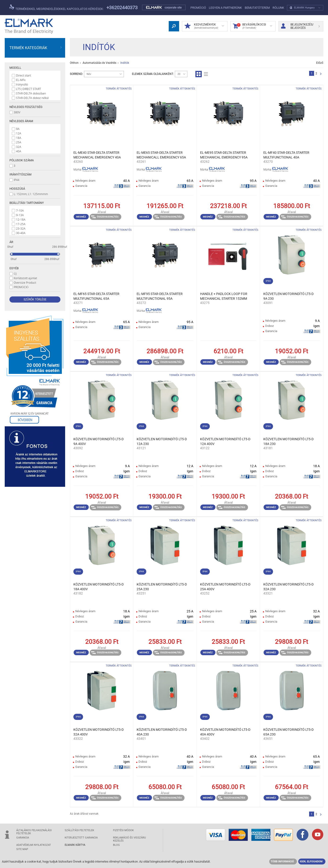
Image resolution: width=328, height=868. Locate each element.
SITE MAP (22, 849)
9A (18, 129)
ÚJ (15, 274)
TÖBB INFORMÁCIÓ (282, 862)
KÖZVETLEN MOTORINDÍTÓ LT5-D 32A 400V (99, 732)
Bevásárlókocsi (252, 26)
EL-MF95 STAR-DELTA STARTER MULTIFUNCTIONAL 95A (160, 296)
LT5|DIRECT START (29, 89)
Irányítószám (20, 174)
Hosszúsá (17, 189)
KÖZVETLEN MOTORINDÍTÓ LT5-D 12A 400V (225, 441)
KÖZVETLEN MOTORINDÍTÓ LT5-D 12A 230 (162, 441)
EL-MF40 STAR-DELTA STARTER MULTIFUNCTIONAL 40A (286, 155)
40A (19, 151)
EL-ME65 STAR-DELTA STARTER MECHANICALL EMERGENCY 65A (161, 155)
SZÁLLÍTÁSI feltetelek (79, 830)
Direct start (23, 75)
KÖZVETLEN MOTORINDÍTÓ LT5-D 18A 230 (288, 441)
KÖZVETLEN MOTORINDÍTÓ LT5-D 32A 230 (288, 587)
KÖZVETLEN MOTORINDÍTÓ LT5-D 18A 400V (99, 587)
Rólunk (278, 8)
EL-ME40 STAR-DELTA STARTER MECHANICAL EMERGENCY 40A (97, 155)
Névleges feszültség (26, 107)
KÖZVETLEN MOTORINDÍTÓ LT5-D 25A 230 (162, 587)
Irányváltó (22, 84)
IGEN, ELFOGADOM (311, 862)
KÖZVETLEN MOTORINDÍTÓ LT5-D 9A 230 (288, 296)
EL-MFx (21, 80)
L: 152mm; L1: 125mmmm (31, 194)
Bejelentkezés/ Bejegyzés (300, 26)
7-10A (20, 210)
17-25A (21, 224)
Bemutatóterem (257, 8)
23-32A (21, 228)
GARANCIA (23, 838)
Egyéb (14, 268)
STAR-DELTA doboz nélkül (32, 98)
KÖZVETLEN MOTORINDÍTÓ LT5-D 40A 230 (162, 732)
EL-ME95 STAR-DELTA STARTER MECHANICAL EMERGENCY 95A (224, 155)
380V (17, 112)
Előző (320, 63)
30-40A (21, 233)
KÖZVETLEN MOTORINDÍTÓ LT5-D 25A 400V (225, 587)
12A (19, 133)
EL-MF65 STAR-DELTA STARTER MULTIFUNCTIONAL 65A (96, 296)
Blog (116, 845)
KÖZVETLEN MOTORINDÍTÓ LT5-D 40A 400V (225, 732)
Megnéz (81, 217)
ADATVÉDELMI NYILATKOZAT (34, 845)
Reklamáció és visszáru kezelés (129, 839)
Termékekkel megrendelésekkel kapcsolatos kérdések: (57, 8)
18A (19, 138)
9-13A (20, 215)
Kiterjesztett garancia (81, 838)
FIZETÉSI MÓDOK (123, 830)
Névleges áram (21, 121)
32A (19, 147)
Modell (15, 68)
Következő (321, 74)
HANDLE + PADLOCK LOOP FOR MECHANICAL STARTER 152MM (224, 296)
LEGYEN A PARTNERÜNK (225, 8)
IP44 (17, 180)
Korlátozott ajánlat (25, 278)
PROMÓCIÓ (198, 8)
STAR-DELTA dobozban (31, 93)
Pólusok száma (22, 160)
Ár (11, 242)
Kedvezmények (204, 26)
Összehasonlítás (105, 217)
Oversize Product (25, 282)
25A (19, 142)
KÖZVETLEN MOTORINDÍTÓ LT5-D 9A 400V (99, 441)
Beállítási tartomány (27, 203)
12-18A (21, 219)
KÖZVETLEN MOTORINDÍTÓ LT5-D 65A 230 (288, 732)
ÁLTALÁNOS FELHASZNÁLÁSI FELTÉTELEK (34, 832)
